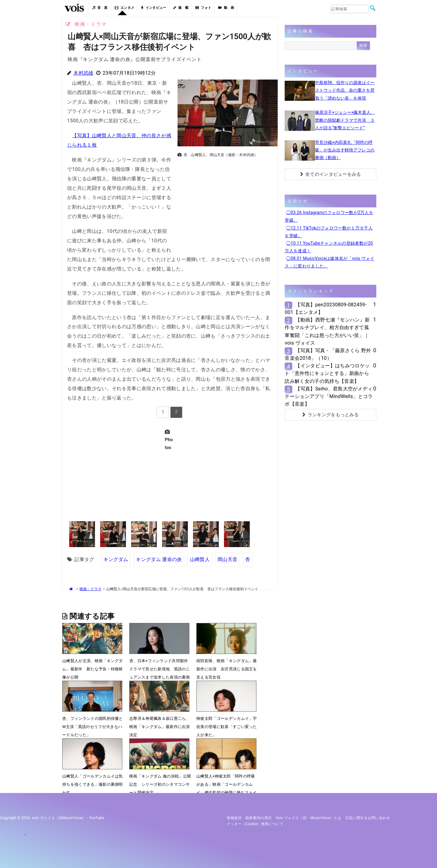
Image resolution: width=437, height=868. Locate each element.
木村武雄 (83, 73)
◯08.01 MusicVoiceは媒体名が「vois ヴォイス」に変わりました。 (329, 262)
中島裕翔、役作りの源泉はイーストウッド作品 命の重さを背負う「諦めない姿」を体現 (345, 90)
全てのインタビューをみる (331, 174)
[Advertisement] (225, 202)
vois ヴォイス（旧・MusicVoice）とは (308, 818)
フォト (203, 8)
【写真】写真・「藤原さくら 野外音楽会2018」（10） (328, 354)
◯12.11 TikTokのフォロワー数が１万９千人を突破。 (329, 232)
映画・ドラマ (90, 589)
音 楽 (100, 8)
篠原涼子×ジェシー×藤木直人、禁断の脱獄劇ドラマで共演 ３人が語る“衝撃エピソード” (345, 120)
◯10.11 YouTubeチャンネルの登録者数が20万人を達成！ (329, 247)
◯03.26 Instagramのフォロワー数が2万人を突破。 (329, 216)
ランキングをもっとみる (330, 415)
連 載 (181, 8)
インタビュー (154, 8)
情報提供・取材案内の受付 (249, 818)
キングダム (116, 559)
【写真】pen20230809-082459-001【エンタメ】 (325, 308)
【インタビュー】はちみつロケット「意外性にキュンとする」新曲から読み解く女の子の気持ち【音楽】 (327, 373)
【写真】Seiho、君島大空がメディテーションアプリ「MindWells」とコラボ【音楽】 (329, 396)
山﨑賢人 (200, 559)
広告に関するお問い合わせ (368, 818)
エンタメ (125, 8)
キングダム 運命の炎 (159, 559)
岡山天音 (227, 559)
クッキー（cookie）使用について (255, 824)
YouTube (97, 818)
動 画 (226, 8)
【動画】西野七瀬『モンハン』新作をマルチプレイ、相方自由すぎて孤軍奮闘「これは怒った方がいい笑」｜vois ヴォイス (327, 331)
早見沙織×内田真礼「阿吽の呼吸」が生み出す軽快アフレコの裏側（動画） (345, 150)
